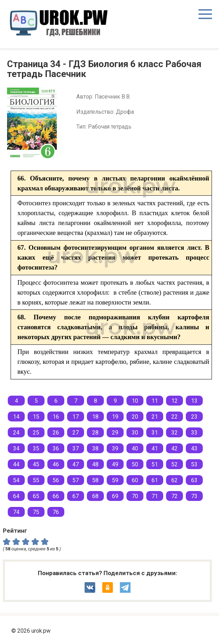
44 (16, 464)
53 (194, 464)
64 (16, 496)
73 (194, 496)
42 (174, 448)
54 (16, 480)
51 (155, 464)
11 (155, 401)
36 (56, 448)
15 (36, 417)
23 (194, 417)
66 (56, 496)
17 (76, 417)
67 (76, 496)
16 (56, 417)
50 (135, 464)
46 (56, 464)
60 (135, 480)
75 (36, 512)
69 (115, 496)
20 (135, 417)
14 (16, 417)
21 (155, 417)
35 (36, 448)
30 (135, 433)
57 (76, 480)
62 (174, 480)
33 (194, 433)
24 (16, 433)
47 (76, 464)
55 (36, 480)
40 (135, 448)
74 (16, 512)
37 (76, 448)
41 (155, 448)
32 (174, 433)
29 (115, 433)
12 (174, 401)
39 (115, 448)
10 (135, 401)
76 (56, 512)
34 (16, 448)
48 (95, 464)
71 (155, 496)
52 (174, 464)
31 (155, 433)
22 (174, 417)
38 (95, 448)
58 (95, 480)
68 (95, 496)
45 (36, 464)
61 (155, 480)
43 (194, 448)
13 (194, 401)
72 (174, 496)
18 (95, 417)
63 (194, 480)
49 (115, 464)
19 (115, 417)
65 (36, 496)
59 (115, 480)
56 (56, 480)
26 (56, 433)
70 (135, 496)
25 (36, 433)
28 (95, 433)
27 (76, 433)
